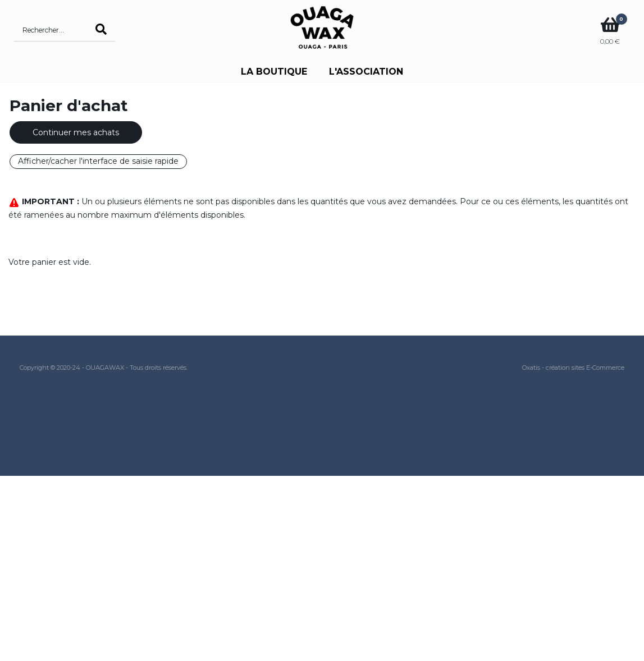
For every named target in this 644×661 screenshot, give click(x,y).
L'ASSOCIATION (366, 72)
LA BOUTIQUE (274, 72)
